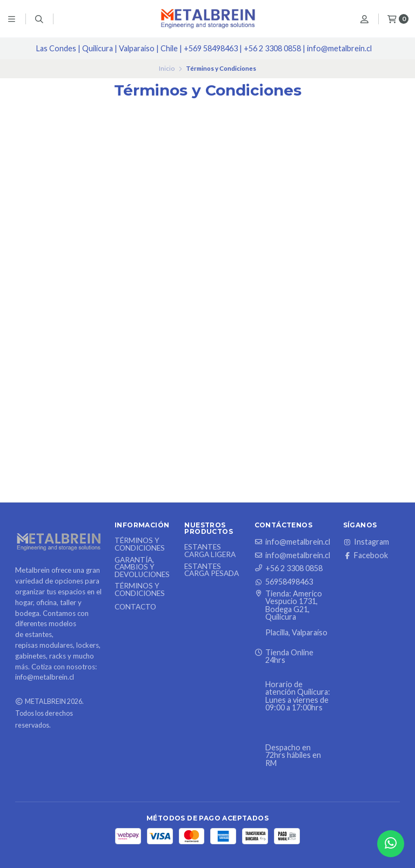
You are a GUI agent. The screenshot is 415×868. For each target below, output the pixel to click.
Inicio (167, 68)
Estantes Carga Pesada (212, 570)
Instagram (366, 542)
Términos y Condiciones (140, 544)
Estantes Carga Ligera (210, 551)
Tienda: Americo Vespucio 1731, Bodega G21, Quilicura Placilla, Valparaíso (291, 613)
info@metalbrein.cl (292, 542)
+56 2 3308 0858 (289, 568)
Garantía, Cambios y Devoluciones (142, 568)
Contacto (135, 607)
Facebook (366, 555)
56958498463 (284, 582)
